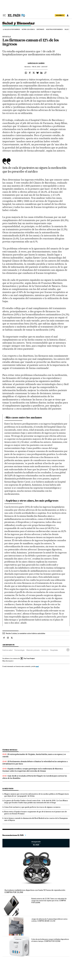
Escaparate (36, 843)
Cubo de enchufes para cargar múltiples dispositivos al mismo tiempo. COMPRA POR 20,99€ (50, 940)
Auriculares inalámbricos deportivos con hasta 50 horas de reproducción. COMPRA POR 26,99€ (35, 891)
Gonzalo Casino (36, 63)
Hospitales (54, 650)
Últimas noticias (10, 750)
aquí (37, 666)
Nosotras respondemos (54, 29)
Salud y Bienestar (21, 24)
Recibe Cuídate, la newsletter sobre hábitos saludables (25, 633)
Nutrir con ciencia (28, 29)
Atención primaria (33, 650)
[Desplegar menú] (4, 15)
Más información (8, 661)
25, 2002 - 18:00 (40, 67)
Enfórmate (40, 29)
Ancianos (45, 650)
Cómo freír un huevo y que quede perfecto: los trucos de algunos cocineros (32, 807)
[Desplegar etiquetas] (68, 650)
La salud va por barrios (11, 29)
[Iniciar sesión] (68, 15)
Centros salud (7, 650)
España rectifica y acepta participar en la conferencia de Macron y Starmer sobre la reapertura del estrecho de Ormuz (33, 770)
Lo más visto (8, 789)
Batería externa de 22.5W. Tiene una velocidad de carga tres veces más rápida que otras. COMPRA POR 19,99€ (49, 901)
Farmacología (19, 650)
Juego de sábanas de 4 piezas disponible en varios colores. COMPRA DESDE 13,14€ (49, 920)
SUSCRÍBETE (60, 15)
